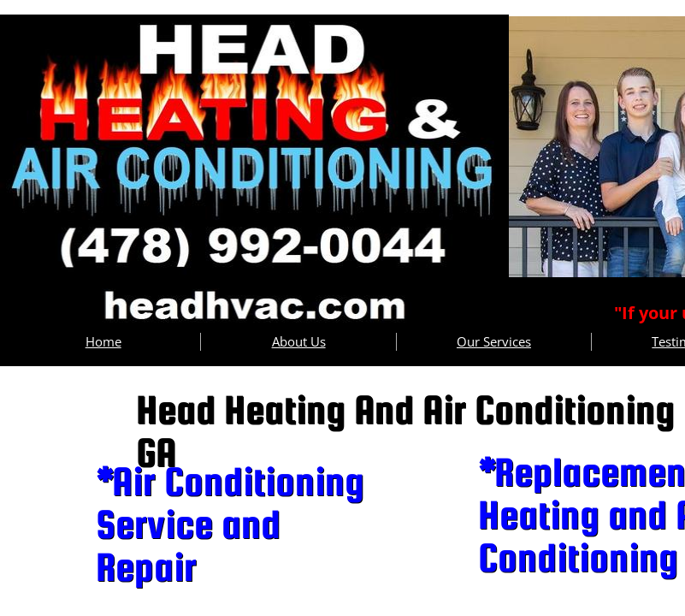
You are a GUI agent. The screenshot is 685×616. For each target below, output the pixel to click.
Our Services (494, 341)
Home (103, 341)
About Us (299, 341)
